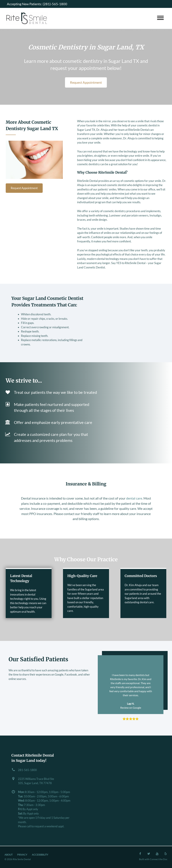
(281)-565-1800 (55, 4)
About (9, 855)
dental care (134, 498)
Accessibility (40, 855)
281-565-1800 (27, 770)
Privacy (22, 855)
